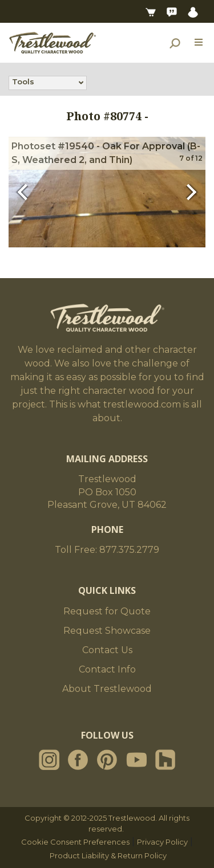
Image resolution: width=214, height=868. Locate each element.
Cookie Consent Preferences (75, 842)
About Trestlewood (107, 689)
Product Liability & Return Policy (108, 855)
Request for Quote (107, 611)
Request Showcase (107, 631)
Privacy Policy (162, 842)
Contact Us (107, 650)
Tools (23, 83)
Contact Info (107, 669)
